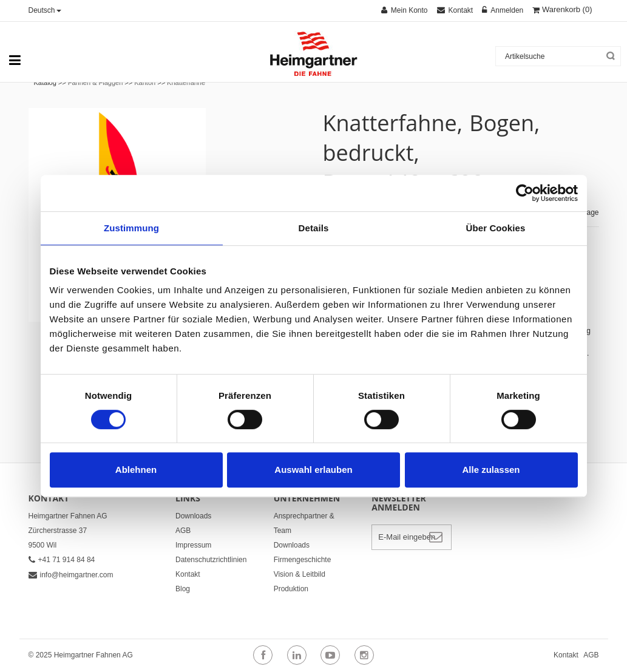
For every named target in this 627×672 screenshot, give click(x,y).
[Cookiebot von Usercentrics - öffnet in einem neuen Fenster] (525, 193)
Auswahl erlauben (313, 470)
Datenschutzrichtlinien (211, 560)
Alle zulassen (491, 470)
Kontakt (188, 574)
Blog (183, 589)
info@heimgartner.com (71, 575)
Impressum (193, 545)
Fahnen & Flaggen (96, 83)
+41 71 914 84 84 (62, 560)
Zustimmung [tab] (131, 228)
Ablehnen (136, 470)
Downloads (193, 516)
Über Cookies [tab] (496, 228)
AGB (183, 531)
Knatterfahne (186, 83)
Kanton (145, 83)
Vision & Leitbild (300, 574)
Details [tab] (314, 228)
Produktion (291, 589)
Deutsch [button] (45, 10)
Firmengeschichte (303, 560)
